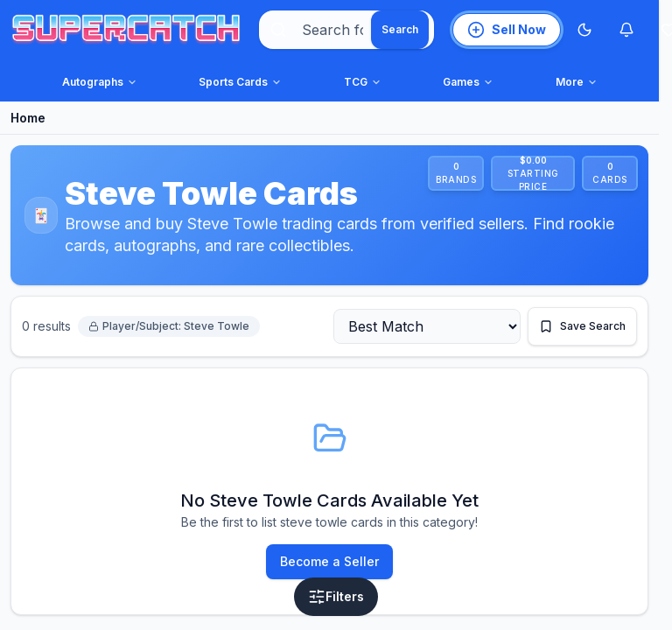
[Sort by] (427, 326)
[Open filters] (336, 597)
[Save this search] (582, 326)
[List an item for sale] (507, 30)
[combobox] (346, 30)
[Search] (400, 30)
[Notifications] (626, 30)
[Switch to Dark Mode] (584, 30)
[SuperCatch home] (126, 30)
